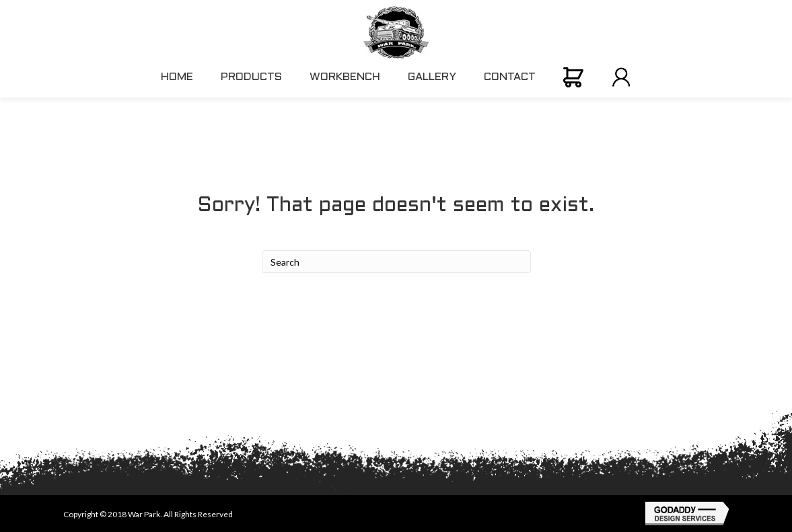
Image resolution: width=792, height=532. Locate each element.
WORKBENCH (345, 77)
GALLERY (432, 77)
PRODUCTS (251, 77)
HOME (177, 77)
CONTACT (510, 77)
